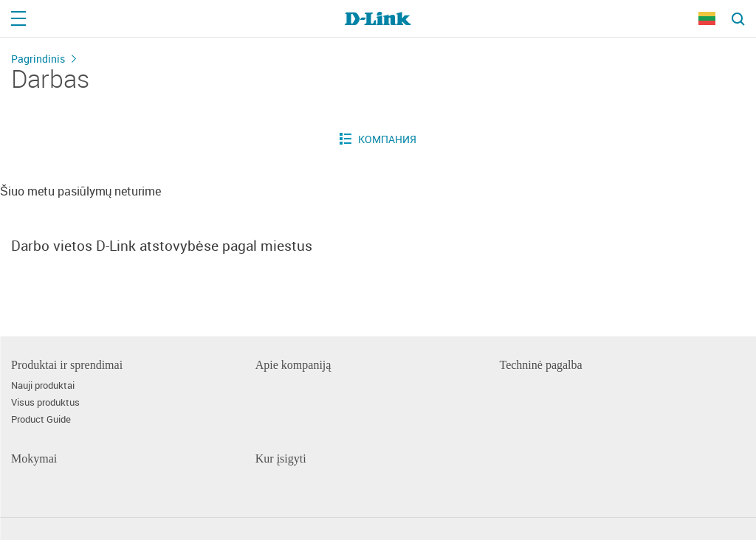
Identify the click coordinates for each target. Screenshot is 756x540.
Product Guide (41, 419)
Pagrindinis (38, 59)
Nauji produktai (43, 385)
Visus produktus (45, 402)
